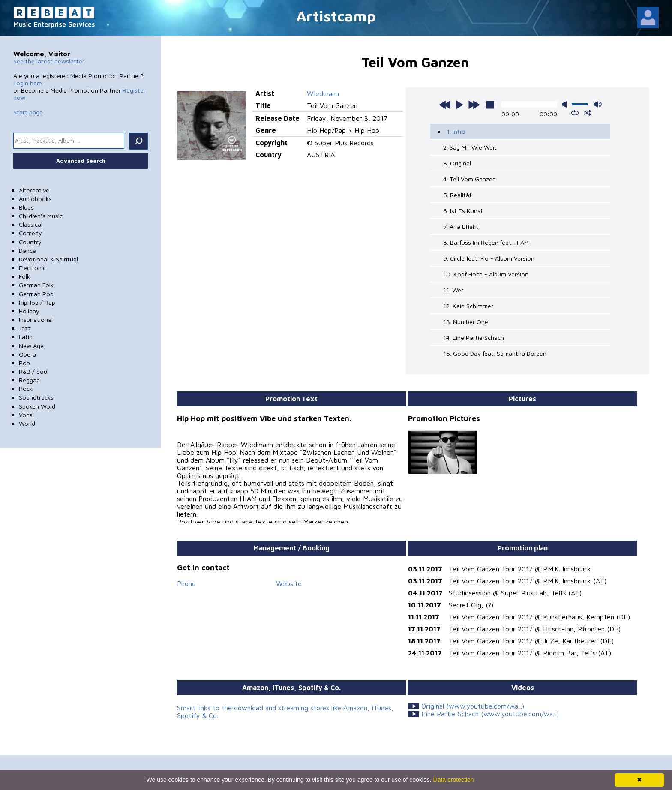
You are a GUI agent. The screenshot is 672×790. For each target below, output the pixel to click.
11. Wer (453, 290)
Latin (26, 337)
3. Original (457, 163)
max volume (598, 104)
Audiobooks (35, 199)
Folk (24, 276)
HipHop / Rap (37, 302)
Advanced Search (81, 161)
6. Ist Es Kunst (463, 211)
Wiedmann (323, 93)
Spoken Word (37, 406)
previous (445, 105)
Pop (24, 363)
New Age (31, 346)
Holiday (29, 311)
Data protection (454, 780)
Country (30, 242)
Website (289, 583)
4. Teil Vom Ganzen (469, 179)
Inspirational (36, 320)
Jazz (25, 328)
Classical (31, 224)
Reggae (29, 380)
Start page (28, 112)
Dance (27, 251)
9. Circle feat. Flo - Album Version (489, 258)
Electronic (32, 268)
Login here (28, 83)
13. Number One (466, 322)
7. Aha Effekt (461, 227)
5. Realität (457, 195)
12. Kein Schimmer (468, 306)
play (459, 105)
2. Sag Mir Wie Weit (470, 147)
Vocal (26, 415)
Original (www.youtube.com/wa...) (473, 706)
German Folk (36, 285)
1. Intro (456, 131)
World (27, 423)
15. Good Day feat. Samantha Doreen (495, 353)
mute (566, 104)
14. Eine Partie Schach (474, 338)
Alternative (34, 190)
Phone (186, 583)
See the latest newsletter (49, 61)
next (474, 105)
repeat (575, 113)
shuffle (588, 113)
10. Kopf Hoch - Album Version (486, 274)
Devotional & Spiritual (48, 259)
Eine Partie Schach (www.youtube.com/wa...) (490, 714)
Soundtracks (36, 397)
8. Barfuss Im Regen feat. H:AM (486, 242)
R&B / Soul (34, 371)
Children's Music (41, 216)
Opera (27, 354)
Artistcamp (336, 16)
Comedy (30, 233)
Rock (26, 389)
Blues (26, 207)
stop (490, 105)
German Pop (36, 294)
